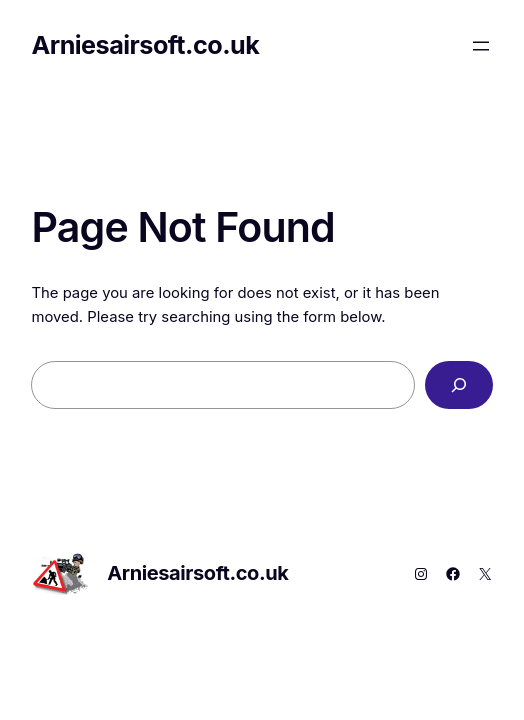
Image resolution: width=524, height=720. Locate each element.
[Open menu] (481, 46)
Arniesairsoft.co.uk (145, 45)
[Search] (459, 385)
